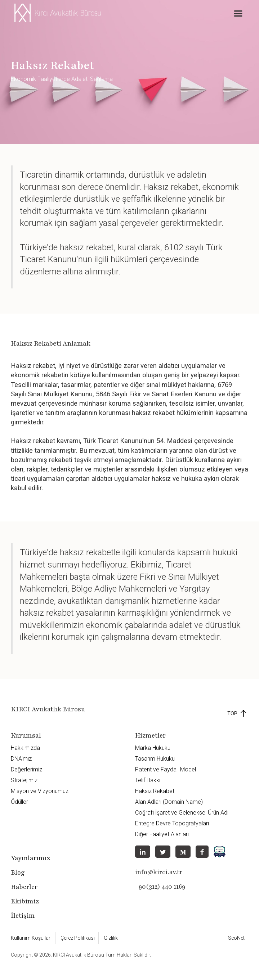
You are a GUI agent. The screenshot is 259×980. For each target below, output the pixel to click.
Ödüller (19, 802)
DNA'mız (21, 759)
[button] (238, 14)
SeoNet (236, 938)
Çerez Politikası (78, 938)
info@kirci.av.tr (159, 872)
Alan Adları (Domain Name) (169, 802)
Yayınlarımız (30, 858)
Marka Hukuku (153, 748)
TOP (232, 714)
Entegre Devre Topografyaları (172, 823)
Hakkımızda (25, 748)
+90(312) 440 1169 (160, 886)
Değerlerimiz (26, 769)
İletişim (23, 916)
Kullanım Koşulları (31, 938)
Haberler (24, 887)
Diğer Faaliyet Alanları (162, 834)
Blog (18, 872)
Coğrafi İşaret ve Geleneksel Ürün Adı (182, 813)
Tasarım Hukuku (155, 759)
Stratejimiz (24, 780)
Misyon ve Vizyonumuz (40, 791)
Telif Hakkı (148, 780)
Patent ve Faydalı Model (166, 769)
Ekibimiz (25, 901)
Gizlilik (111, 938)
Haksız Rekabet (155, 791)
